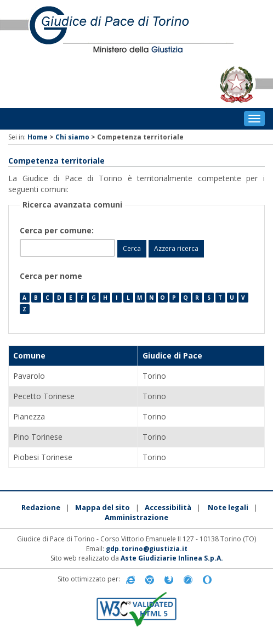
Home (38, 137)
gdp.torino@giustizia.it (147, 549)
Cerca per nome (51, 276)
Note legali (228, 507)
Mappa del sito (103, 507)
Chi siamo (72, 137)
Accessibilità (168, 507)
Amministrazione (136, 517)
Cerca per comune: (58, 230)
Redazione (41, 507)
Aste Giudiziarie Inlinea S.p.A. (172, 558)
